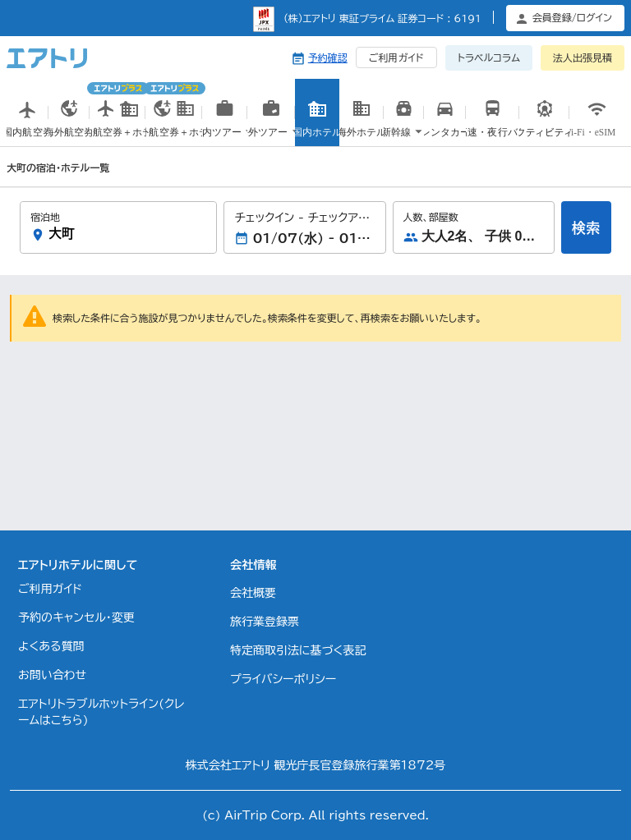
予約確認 (328, 57)
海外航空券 (69, 129)
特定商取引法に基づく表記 (298, 650)
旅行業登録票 (265, 622)
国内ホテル (318, 129)
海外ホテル (362, 129)
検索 (586, 228)
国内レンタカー (445, 131)
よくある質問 (51, 646)
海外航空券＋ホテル (173, 114)
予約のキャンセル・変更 (76, 617)
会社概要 (253, 593)
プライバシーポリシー (283, 679)
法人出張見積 (583, 57)
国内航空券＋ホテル (117, 114)
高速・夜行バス (492, 129)
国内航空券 (28, 129)
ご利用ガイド (396, 57)
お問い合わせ (52, 675)
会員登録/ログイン (572, 17)
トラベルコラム (489, 57)
